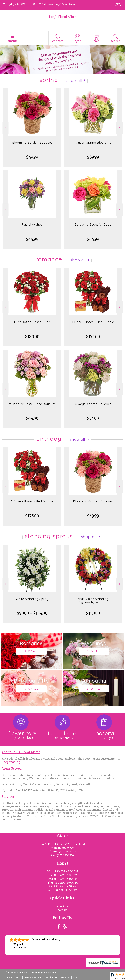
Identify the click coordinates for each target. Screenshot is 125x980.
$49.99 (32, 157)
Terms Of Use (13, 978)
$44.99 (32, 239)
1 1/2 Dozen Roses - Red (32, 322)
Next (120, 128)
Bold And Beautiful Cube (93, 225)
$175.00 (93, 337)
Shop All (74, 81)
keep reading (11, 762)
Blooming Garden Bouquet (32, 143)
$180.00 (32, 337)
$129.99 (93, 613)
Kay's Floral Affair (63, 17)
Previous (5, 128)
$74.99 (93, 419)
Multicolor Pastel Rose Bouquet (32, 404)
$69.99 (93, 157)
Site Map (78, 978)
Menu (13, 41)
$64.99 (32, 419)
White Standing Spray (32, 599)
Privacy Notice (32, 978)
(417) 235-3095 (17, 4)
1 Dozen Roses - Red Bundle (93, 322)
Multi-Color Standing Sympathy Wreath (93, 600)
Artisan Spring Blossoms (93, 143)
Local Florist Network (57, 978)
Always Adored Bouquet (93, 404)
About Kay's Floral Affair (21, 752)
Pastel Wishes (32, 225)
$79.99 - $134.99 (32, 613)
